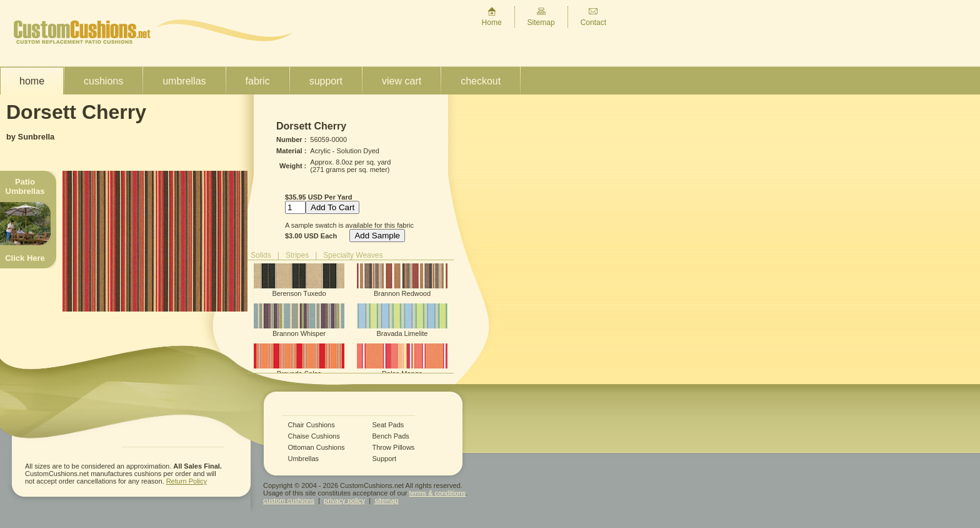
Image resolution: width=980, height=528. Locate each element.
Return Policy (187, 481)
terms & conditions (437, 493)
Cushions (103, 81)
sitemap (387, 500)
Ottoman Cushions (317, 448)
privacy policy (344, 500)
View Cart (402, 81)
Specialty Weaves (353, 255)
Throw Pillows (394, 448)
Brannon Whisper (299, 320)
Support (326, 81)
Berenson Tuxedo (299, 280)
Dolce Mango (402, 360)
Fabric (258, 81)
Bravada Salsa (299, 360)
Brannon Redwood (402, 280)
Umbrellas (184, 81)
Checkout (481, 81)
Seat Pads (388, 425)
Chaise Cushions (314, 436)
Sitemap (541, 17)
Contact (593, 17)
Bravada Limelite (402, 320)
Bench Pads (391, 436)
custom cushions (289, 500)
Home (492, 17)
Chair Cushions (312, 425)
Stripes (297, 255)
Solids (261, 255)
